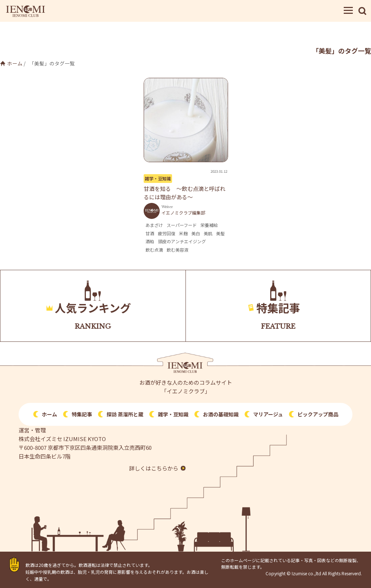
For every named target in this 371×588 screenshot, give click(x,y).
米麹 (183, 233)
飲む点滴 (154, 250)
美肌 (208, 233)
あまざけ (154, 225)
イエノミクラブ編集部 (183, 213)
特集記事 (82, 414)
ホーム (15, 63)
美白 (196, 233)
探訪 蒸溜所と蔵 (125, 414)
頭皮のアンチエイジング (182, 241)
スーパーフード (182, 225)
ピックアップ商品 (318, 414)
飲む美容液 (177, 250)
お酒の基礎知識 (221, 414)
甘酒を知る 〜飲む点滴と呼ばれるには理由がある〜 (185, 193)
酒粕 (150, 241)
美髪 (220, 233)
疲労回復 (167, 233)
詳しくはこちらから (154, 468)
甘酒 (150, 233)
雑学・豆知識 (158, 178)
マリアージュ (268, 414)
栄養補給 (209, 225)
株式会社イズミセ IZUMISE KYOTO (62, 439)
